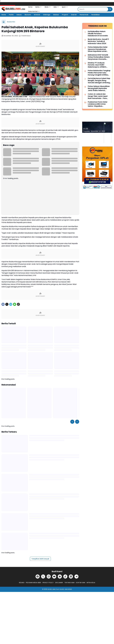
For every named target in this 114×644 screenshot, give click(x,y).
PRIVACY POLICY (48, 583)
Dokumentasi (34, 11)
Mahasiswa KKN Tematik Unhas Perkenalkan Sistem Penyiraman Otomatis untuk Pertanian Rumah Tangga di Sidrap (99, 57)
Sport (65, 7)
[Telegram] (11, 304)
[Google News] (60, 577)
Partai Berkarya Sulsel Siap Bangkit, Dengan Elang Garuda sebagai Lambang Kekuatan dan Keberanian (99, 81)
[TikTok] (65, 577)
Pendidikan (96, 15)
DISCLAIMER (59, 583)
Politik (11, 15)
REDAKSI (22, 583)
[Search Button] (110, 9)
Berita (39, 7)
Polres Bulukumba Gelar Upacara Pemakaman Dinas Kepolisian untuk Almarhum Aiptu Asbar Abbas (98, 49)
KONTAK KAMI (81, 583)
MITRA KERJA (91, 583)
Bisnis (48, 7)
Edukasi (56, 15)
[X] (7, 304)
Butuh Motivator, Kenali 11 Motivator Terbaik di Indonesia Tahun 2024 (98, 41)
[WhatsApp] (15, 304)
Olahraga (47, 15)
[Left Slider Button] (72, 422)
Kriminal (37, 15)
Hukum (19, 15)
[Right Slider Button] (77, 422)
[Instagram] (49, 577)
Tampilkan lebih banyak (40, 559)
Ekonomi (28, 15)
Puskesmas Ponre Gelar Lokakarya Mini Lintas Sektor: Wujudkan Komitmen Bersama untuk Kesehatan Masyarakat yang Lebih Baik (99, 104)
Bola (56, 7)
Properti (65, 15)
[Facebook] (3, 304)
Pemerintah (84, 15)
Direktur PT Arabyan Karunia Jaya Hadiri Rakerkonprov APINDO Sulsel (97, 65)
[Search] (93, 9)
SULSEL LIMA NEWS (66, 589)
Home (30, 7)
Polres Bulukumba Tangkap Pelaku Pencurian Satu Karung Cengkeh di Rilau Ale (99, 73)
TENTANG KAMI (69, 583)
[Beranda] (4, 22)
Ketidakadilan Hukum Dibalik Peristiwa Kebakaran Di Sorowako (98, 34)
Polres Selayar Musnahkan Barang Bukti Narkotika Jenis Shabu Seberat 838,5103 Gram (99, 88)
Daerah (74, 15)
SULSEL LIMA (51, 589)
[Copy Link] (18, 304)
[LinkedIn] (71, 577)
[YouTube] (54, 577)
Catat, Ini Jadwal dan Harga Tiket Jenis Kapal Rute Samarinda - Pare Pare (98, 96)
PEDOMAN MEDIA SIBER (33, 583)
